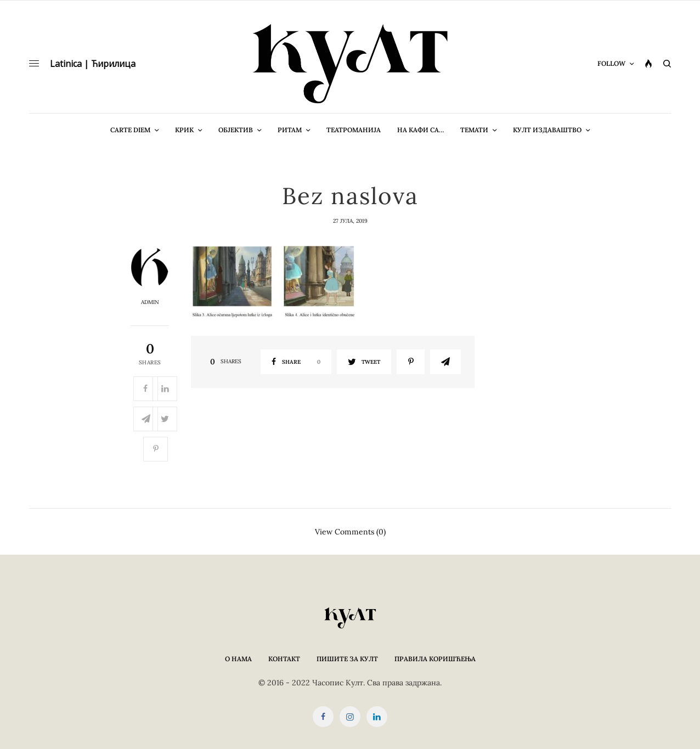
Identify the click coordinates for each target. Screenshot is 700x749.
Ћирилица (113, 64)
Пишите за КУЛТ (347, 659)
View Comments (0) (350, 531)
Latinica (66, 64)
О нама (238, 659)
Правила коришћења (435, 659)
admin (150, 302)
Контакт (284, 659)
